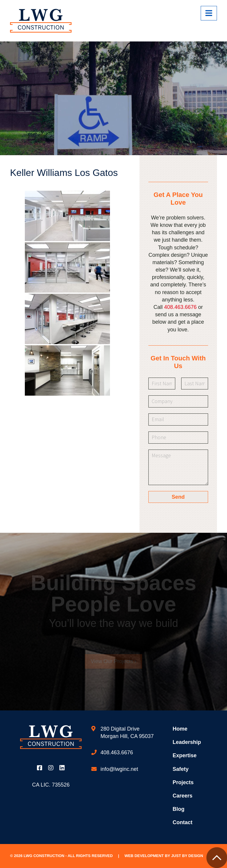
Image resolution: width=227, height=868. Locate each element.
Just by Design (187, 856)
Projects (183, 782)
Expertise (185, 755)
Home (180, 729)
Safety (181, 769)
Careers (183, 796)
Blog (179, 809)
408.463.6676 (180, 307)
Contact (183, 822)
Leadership (187, 742)
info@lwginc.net (119, 769)
